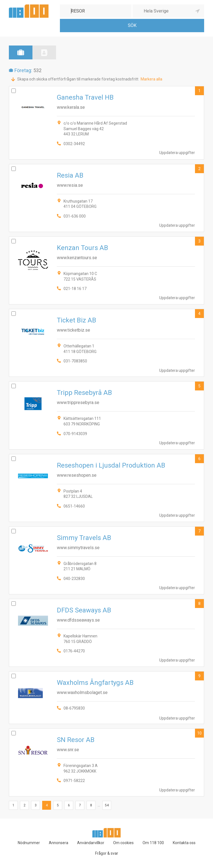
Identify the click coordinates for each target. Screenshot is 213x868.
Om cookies (123, 843)
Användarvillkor (91, 843)
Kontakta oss (184, 843)
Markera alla (151, 79)
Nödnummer (29, 843)
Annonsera (59, 843)
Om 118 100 (153, 843)
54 (107, 805)
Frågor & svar (107, 853)
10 (199, 733)
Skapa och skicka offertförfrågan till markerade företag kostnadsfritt (78, 79)
